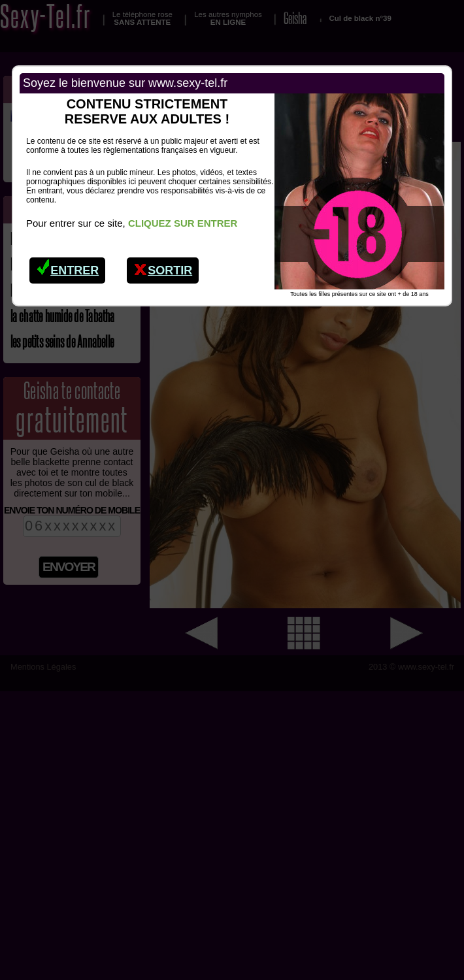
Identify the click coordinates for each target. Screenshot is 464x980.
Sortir (163, 267)
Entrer (68, 267)
